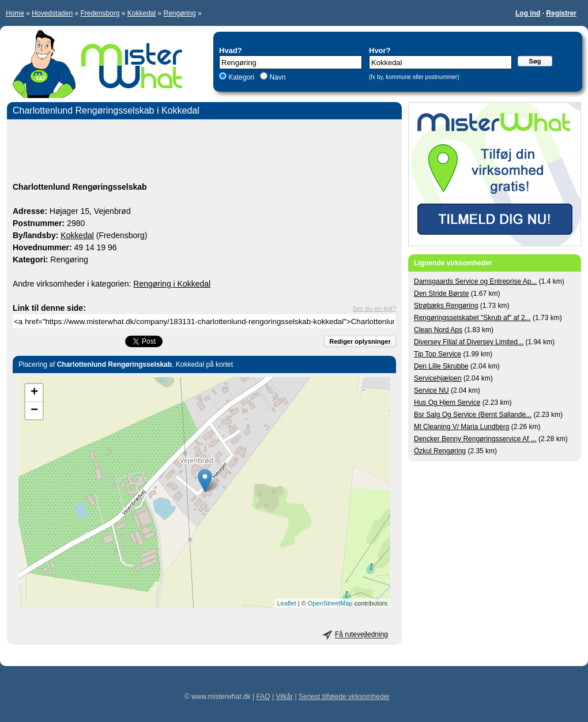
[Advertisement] (204, 152)
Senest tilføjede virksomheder (344, 697)
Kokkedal (142, 13)
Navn (276, 77)
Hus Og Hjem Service (447, 403)
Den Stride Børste (441, 294)
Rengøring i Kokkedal (172, 284)
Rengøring (180, 13)
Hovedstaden (52, 13)
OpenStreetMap (330, 603)
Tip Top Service (438, 354)
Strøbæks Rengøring (446, 306)
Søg (535, 61)
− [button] (34, 411)
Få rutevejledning (361, 635)
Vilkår (284, 697)
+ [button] (34, 393)
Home (15, 13)
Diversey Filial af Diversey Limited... (469, 342)
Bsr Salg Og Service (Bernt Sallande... (473, 415)
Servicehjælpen (438, 378)
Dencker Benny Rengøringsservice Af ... (475, 439)
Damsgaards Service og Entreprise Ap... (475, 281)
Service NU (431, 390)
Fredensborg (100, 13)
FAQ (263, 697)
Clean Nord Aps (438, 330)
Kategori (241, 77)
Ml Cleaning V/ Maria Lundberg (461, 427)
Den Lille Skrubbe (441, 366)
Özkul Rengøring (440, 451)
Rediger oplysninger (360, 341)
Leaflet (287, 603)
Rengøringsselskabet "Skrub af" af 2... (472, 318)
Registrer (561, 13)
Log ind (528, 13)
